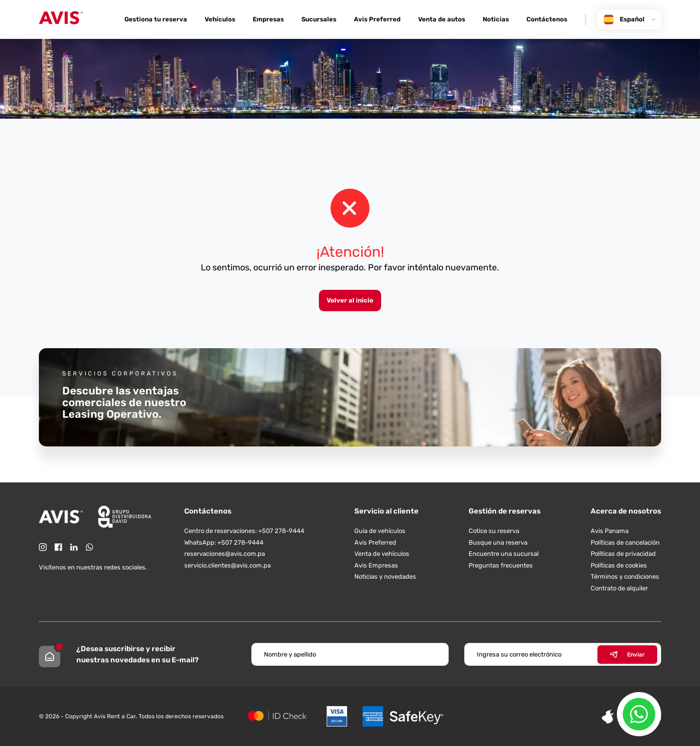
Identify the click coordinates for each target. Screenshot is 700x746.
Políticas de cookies (619, 565)
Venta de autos (442, 19)
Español (630, 19)
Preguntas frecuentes (501, 565)
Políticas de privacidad (623, 554)
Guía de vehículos (380, 531)
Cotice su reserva (494, 531)
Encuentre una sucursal (504, 554)
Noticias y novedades (385, 577)
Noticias (496, 19)
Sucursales (319, 19)
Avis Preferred (377, 19)
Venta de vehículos (382, 554)
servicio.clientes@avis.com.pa (227, 565)
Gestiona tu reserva (156, 19)
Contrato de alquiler (619, 588)
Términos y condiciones (625, 577)
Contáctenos (547, 19)
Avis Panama (610, 531)
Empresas (268, 19)
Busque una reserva (498, 542)
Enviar (627, 655)
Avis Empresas (376, 565)
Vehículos (220, 19)
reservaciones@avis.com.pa (225, 554)
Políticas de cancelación (625, 542)
